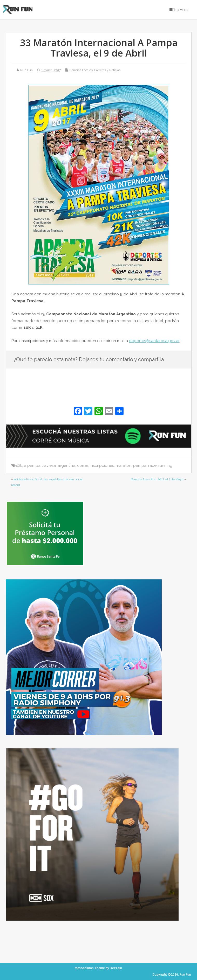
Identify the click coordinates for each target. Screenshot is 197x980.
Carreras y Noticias (107, 70)
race (152, 465)
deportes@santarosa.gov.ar (154, 341)
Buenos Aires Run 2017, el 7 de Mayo (157, 479)
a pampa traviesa (40, 465)
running (165, 465)
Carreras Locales (81, 70)
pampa (140, 465)
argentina (66, 465)
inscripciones (102, 465)
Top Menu (179, 10)
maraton (124, 465)
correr (83, 465)
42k (19, 465)
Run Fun (26, 70)
